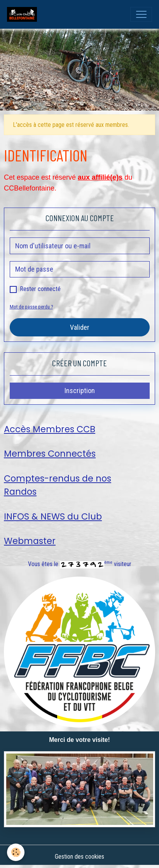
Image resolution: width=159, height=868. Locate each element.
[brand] (24, 14)
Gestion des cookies (79, 857)
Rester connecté (40, 289)
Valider (80, 327)
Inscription (80, 391)
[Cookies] (16, 852)
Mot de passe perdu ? (31, 307)
